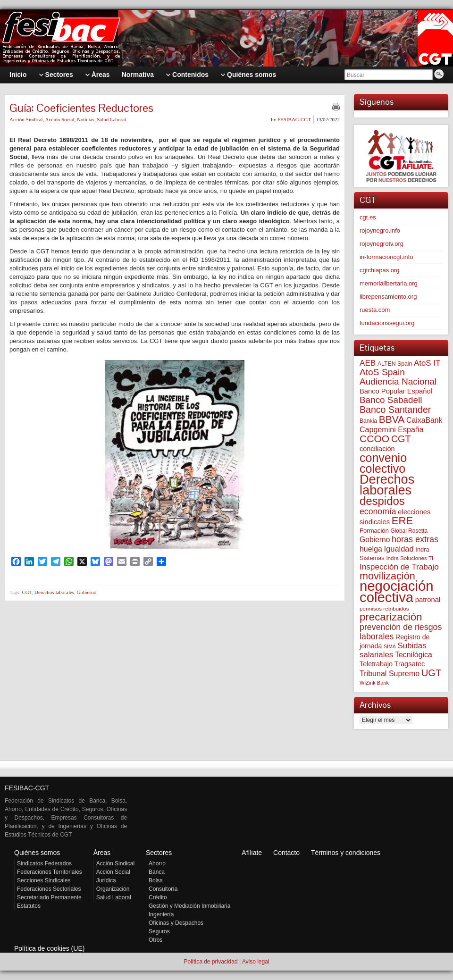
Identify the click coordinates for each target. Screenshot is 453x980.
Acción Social (59, 119)
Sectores (159, 853)
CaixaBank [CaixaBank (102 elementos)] (424, 420)
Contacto (286, 853)
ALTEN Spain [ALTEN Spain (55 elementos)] (395, 364)
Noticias (86, 119)
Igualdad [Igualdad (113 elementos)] (398, 549)
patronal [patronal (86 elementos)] (428, 600)
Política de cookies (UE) (49, 948)
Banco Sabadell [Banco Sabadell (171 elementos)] (391, 400)
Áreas (102, 853)
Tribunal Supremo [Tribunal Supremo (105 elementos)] (390, 673)
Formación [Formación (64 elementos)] (374, 531)
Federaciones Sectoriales (49, 889)
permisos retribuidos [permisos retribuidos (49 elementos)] (384, 608)
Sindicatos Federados (44, 863)
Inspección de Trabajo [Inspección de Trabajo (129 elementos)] (399, 567)
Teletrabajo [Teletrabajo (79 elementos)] (376, 664)
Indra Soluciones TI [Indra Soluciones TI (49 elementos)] (410, 558)
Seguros (159, 931)
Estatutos (29, 906)
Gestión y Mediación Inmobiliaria (189, 906)
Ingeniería (161, 914)
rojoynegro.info (380, 230)
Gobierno (87, 592)
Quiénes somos (37, 853)
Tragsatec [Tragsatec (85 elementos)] (410, 664)
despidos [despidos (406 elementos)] (382, 501)
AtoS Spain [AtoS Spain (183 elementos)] (382, 372)
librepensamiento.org (388, 297)
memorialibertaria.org (389, 283)
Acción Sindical (26, 119)
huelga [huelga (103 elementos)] (371, 549)
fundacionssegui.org (387, 323)
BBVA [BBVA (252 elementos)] (392, 419)
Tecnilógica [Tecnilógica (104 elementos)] (414, 655)
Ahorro (157, 863)
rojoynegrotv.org (382, 244)
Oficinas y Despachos (176, 923)
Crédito (158, 897)
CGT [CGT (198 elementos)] (401, 439)
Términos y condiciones (346, 853)
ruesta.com (375, 310)
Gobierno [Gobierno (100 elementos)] (375, 540)
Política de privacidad (210, 962)
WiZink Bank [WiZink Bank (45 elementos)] (374, 683)
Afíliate (252, 853)
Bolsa (156, 880)
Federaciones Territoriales (50, 872)
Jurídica (106, 880)
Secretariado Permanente (49, 897)
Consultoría (163, 889)
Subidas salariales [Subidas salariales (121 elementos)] (393, 650)
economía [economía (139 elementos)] (378, 511)
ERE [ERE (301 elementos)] (403, 521)
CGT (27, 592)
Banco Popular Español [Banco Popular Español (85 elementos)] (396, 391)
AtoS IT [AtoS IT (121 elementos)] (427, 363)
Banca (157, 872)
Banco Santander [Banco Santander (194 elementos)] (395, 410)
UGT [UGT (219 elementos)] (432, 673)
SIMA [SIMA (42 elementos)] (390, 646)
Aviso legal (256, 962)
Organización (113, 889)
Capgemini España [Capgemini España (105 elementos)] (392, 429)
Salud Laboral (111, 119)
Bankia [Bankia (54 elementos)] (368, 421)
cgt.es (368, 217)
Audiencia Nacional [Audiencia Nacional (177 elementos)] (398, 381)
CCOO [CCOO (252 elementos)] (374, 439)
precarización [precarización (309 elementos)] (391, 617)
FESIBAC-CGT (294, 119)
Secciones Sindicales (44, 880)
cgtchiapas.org (380, 270)
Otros (155, 940)
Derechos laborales (54, 592)
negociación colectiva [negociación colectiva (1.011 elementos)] (397, 591)
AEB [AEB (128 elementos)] (368, 363)
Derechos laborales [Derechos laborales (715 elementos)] (387, 485)
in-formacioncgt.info (386, 257)
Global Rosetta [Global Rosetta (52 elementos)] (409, 531)
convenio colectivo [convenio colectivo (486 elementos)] (383, 463)
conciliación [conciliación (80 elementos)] (377, 449)
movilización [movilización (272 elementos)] (387, 576)
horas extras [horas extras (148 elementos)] (415, 539)
